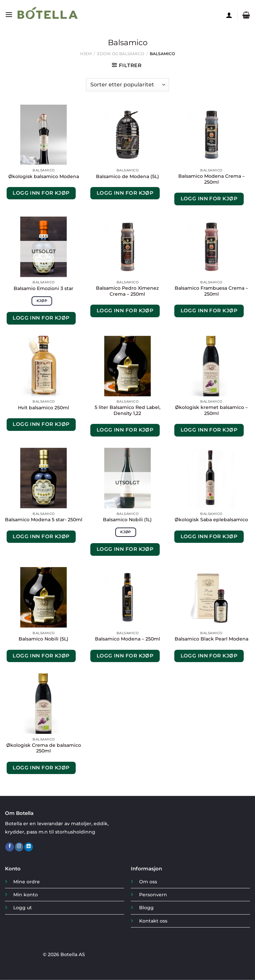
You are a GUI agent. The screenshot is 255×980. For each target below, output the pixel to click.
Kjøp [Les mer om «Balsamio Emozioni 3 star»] (42, 301)
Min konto (26, 895)
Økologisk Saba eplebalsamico (211, 520)
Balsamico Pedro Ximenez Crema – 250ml (127, 291)
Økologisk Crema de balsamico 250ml (44, 748)
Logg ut (23, 908)
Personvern (153, 895)
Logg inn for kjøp (41, 193)
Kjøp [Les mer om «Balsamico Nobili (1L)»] (126, 532)
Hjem (86, 54)
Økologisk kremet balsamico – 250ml (211, 410)
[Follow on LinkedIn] (29, 847)
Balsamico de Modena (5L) (127, 176)
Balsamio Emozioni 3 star (43, 288)
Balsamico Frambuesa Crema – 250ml (211, 291)
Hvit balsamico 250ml (43, 408)
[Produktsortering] (127, 85)
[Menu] (9, 15)
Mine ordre (27, 882)
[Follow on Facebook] (10, 847)
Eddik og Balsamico (121, 54)
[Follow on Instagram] (19, 847)
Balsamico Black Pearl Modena (212, 639)
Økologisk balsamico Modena (44, 176)
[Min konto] (229, 15)
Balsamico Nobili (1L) (127, 520)
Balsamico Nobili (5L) (43, 639)
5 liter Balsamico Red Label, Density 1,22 (127, 410)
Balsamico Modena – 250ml (127, 639)
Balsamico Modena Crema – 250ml (212, 179)
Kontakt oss (153, 921)
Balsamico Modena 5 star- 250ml (44, 520)
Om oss (148, 882)
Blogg (146, 908)
